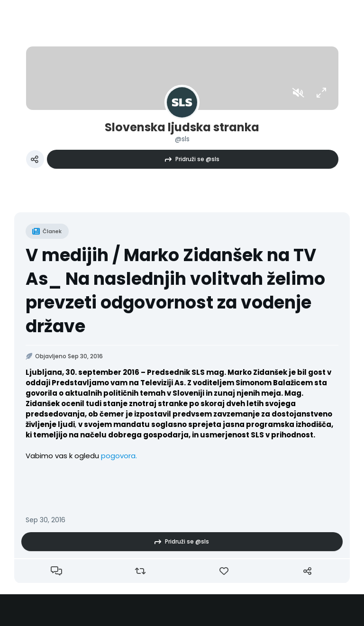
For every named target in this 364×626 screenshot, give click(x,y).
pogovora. (118, 456)
